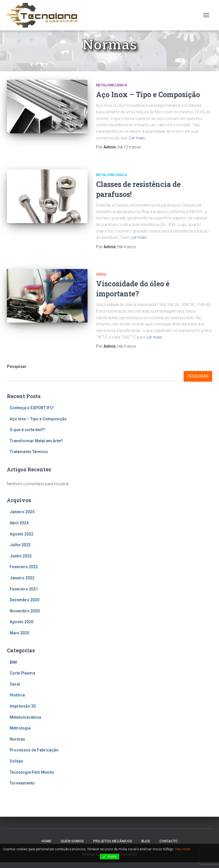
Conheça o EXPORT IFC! (32, 408)
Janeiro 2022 (22, 578)
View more (182, 849)
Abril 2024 (19, 523)
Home (46, 841)
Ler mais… (138, 138)
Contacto (169, 841)
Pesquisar (17, 366)
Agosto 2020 (22, 622)
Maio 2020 (19, 633)
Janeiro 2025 (22, 512)
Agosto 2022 (22, 534)
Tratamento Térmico (29, 452)
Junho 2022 (21, 556)
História (17, 695)
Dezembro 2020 (25, 600)
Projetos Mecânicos (113, 841)
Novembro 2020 (25, 611)
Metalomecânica (112, 85)
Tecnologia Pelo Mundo (32, 772)
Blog (146, 841)
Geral (102, 274)
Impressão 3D (23, 706)
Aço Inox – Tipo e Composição (148, 94)
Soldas (16, 761)
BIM (13, 662)
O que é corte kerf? (27, 430)
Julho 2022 (20, 545)
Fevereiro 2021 (24, 589)
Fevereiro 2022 (24, 567)
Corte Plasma (22, 673)
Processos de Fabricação (34, 750)
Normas (17, 739)
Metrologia (20, 728)
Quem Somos (72, 841)
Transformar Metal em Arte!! (36, 441)
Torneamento (22, 783)
